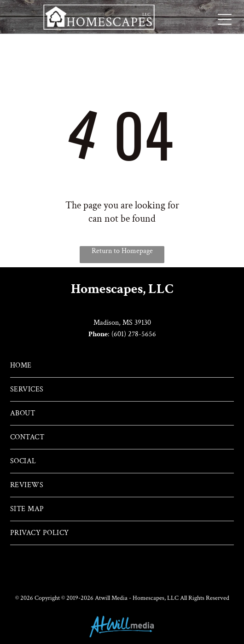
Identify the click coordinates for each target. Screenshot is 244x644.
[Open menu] (225, 19)
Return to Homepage (122, 251)
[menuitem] (122, 366)
